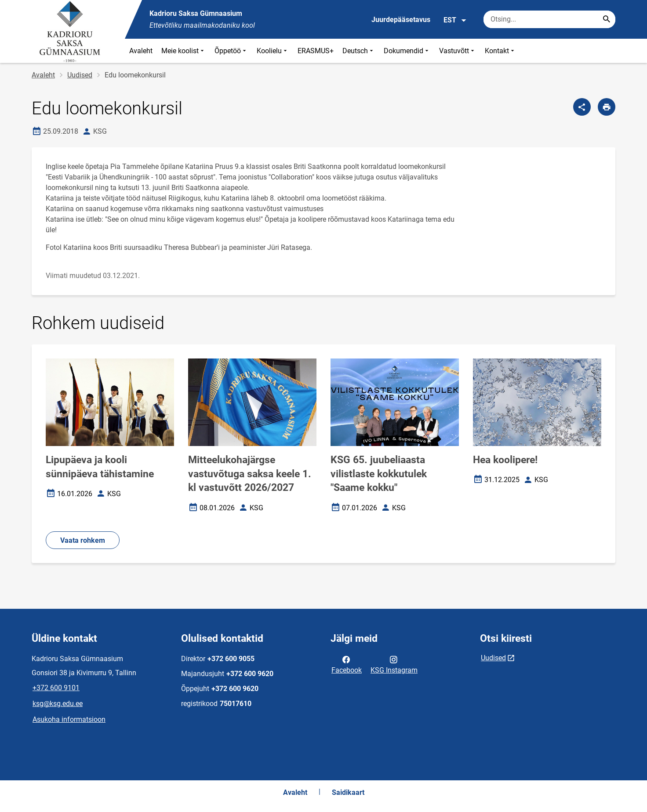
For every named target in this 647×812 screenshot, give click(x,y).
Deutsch (359, 51)
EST (455, 20)
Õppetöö (231, 51)
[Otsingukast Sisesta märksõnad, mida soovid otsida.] (549, 19)
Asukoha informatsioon (69, 719)
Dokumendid (407, 51)
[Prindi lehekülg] (607, 107)
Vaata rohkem (83, 540)
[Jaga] (582, 107)
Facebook (347, 664)
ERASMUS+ (316, 51)
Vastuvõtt (458, 51)
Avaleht (141, 51)
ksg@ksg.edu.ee (58, 704)
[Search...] (607, 19)
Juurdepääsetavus (401, 20)
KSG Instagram (394, 664)
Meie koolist (184, 51)
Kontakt (500, 51)
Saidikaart (348, 792)
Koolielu (273, 51)
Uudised (80, 75)
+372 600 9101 (56, 688)
